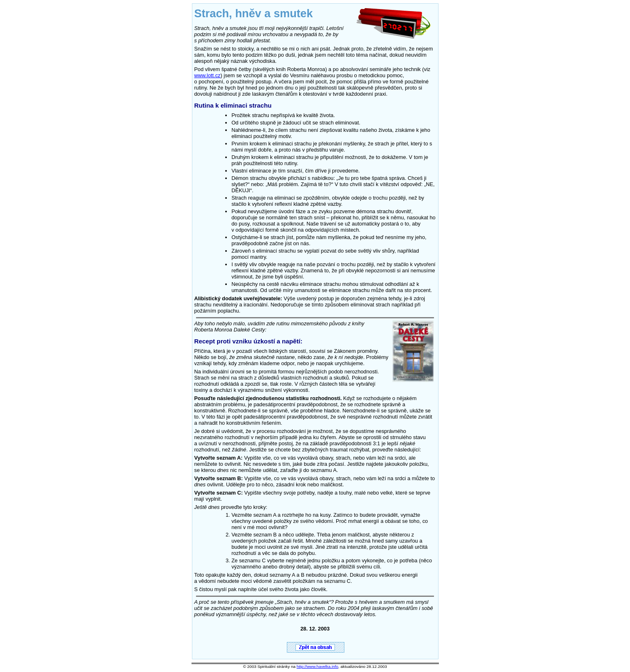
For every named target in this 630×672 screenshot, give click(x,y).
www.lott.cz (208, 75)
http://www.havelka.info (317, 666)
